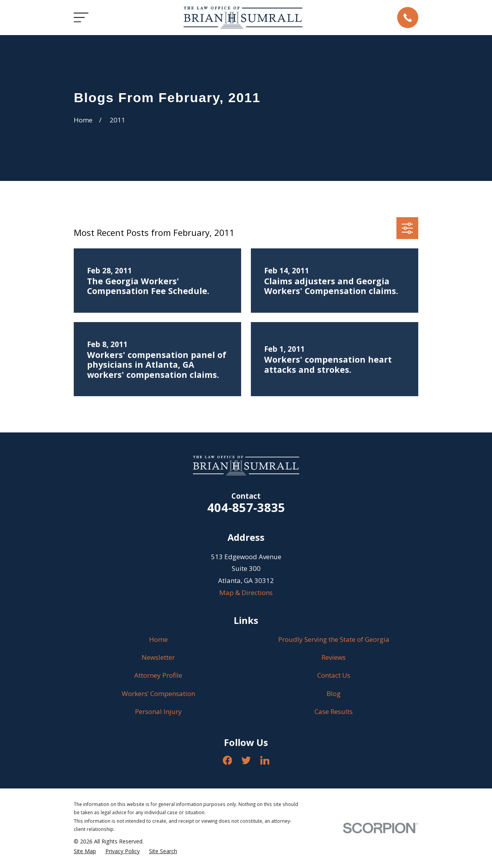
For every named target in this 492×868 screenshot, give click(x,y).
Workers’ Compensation (158, 694)
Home (158, 639)
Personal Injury (158, 711)
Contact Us (334, 675)
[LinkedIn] (265, 760)
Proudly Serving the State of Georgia (334, 639)
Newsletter (158, 657)
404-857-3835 (246, 507)
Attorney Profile (158, 675)
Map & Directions (246, 593)
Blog (334, 694)
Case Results (334, 711)
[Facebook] (227, 760)
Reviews (334, 657)
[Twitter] (246, 760)
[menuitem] (85, 851)
